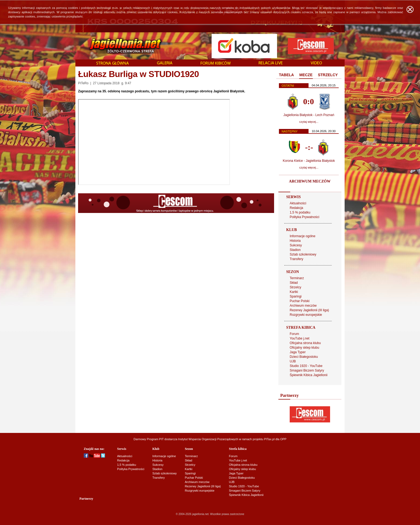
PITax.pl (269, 439)
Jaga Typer (298, 352)
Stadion (295, 250)
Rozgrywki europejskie (306, 315)
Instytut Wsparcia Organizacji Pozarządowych (208, 439)
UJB (293, 361)
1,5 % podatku (300, 212)
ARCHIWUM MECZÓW (310, 181)
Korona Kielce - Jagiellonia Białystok (309, 161)
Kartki (294, 292)
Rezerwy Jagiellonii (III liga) (309, 310)
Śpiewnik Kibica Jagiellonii (309, 375)
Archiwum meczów (303, 306)
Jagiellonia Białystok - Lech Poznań (309, 115)
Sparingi (296, 296)
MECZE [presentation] (306, 75)
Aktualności (298, 203)
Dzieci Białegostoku (304, 357)
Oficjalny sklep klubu (304, 348)
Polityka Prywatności (304, 217)
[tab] (286, 75)
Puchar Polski (300, 301)
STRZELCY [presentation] (328, 75)
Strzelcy (295, 287)
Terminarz (297, 278)
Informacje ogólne (302, 236)
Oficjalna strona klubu (305, 343)
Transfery (296, 259)
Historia (295, 241)
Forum (294, 334)
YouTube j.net (300, 338)
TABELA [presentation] (286, 75)
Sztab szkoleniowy (303, 254)
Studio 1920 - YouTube (306, 366)
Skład (294, 283)
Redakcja (296, 208)
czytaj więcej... (309, 122)
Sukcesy (296, 245)
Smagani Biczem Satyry (307, 370)
